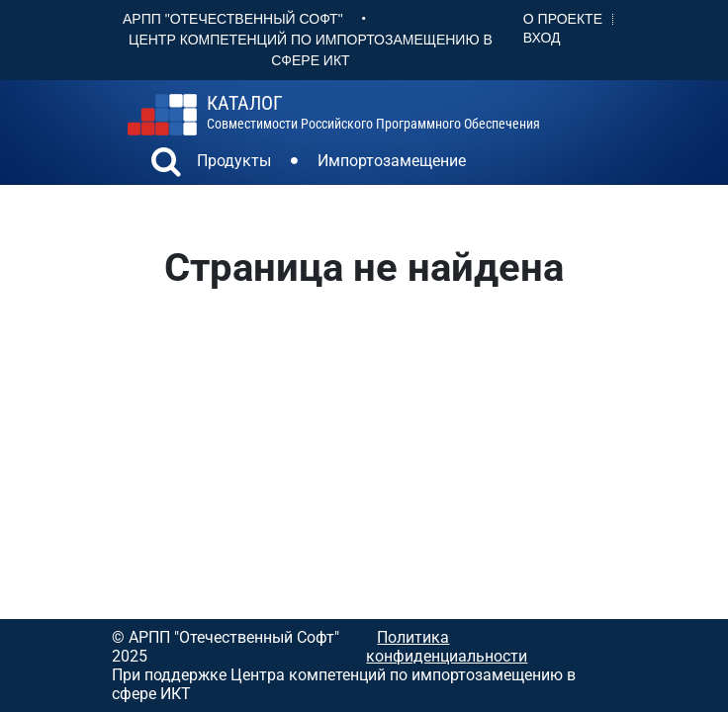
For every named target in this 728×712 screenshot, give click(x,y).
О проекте (563, 19)
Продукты (234, 161)
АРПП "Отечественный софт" (233, 19)
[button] (166, 164)
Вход (542, 38)
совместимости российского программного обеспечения (373, 113)
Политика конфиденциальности (447, 647)
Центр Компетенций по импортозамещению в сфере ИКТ (311, 50)
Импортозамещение (392, 161)
